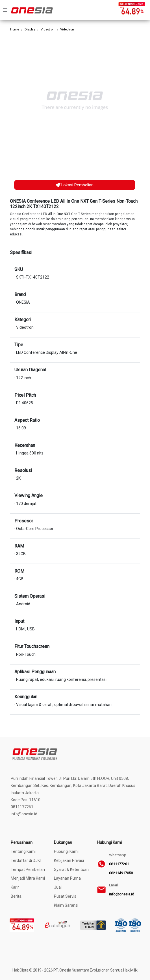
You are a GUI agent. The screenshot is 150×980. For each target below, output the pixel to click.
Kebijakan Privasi (69, 860)
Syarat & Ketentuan (71, 869)
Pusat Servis (65, 896)
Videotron (48, 29)
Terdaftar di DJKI (26, 860)
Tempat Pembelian (28, 869)
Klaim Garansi (66, 905)
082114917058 (121, 873)
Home (15, 29)
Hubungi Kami (66, 851)
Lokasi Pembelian (75, 185)
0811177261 (119, 864)
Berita (16, 896)
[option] (75, 101)
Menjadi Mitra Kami (28, 878)
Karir (15, 887)
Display (30, 29)
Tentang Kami (23, 851)
